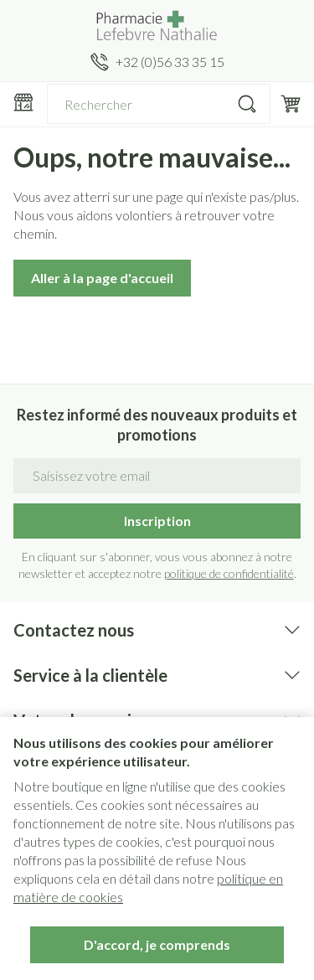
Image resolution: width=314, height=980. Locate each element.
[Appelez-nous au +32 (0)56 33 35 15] (157, 62)
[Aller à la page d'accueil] (157, 26)
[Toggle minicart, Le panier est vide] (291, 104)
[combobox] (159, 104)
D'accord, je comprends (157, 944)
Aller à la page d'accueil (102, 278)
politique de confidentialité (229, 573)
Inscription (157, 521)
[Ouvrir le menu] (23, 102)
